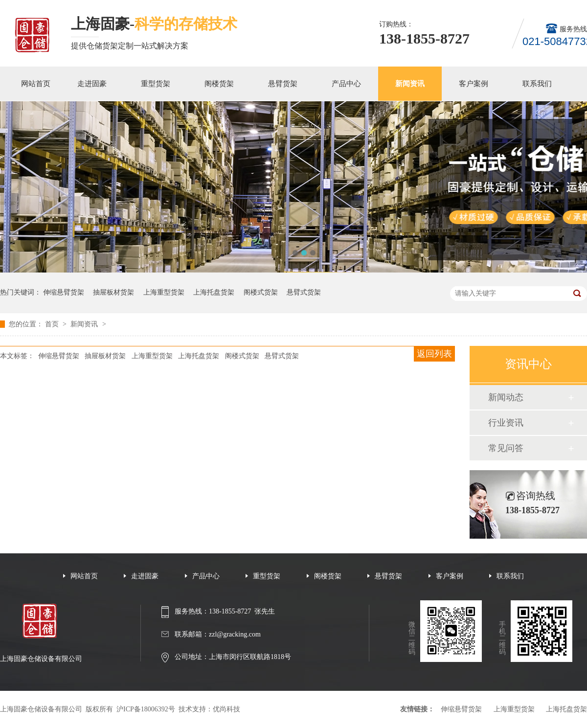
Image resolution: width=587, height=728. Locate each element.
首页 (53, 324)
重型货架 (156, 84)
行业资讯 (506, 423)
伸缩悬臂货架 (64, 292)
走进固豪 (92, 84)
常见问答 (506, 448)
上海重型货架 (164, 292)
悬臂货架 (283, 84)
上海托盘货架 (214, 292)
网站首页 (36, 84)
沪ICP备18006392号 (146, 709)
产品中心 (346, 84)
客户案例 (474, 84)
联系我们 (537, 84)
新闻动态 (506, 397)
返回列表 (434, 354)
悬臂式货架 (304, 292)
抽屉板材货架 (113, 292)
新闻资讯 (410, 84)
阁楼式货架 (261, 292)
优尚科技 (226, 709)
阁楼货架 (219, 84)
